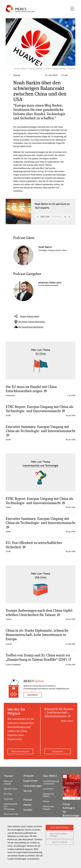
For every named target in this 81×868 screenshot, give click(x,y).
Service (28, 791)
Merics (21, 9)
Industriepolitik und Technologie (10, 806)
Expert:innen (31, 781)
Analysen (29, 776)
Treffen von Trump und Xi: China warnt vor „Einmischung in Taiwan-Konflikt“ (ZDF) (38, 657)
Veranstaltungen (31, 786)
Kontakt (28, 810)
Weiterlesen (58, 751)
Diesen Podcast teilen (30, 316)
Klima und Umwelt (8, 782)
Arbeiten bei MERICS (49, 795)
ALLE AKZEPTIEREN (60, 827)
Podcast (28, 800)
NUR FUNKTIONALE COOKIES (58, 835)
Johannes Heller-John (50, 282)
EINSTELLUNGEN (60, 842)
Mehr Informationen (20, 751)
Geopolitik (8, 799)
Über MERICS (50, 776)
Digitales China (10, 789)
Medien (28, 805)
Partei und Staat (11, 814)
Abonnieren (33, 695)
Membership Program (48, 808)
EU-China (8, 794)
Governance (48, 789)
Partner (46, 801)
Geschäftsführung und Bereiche (50, 782)
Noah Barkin (45, 247)
